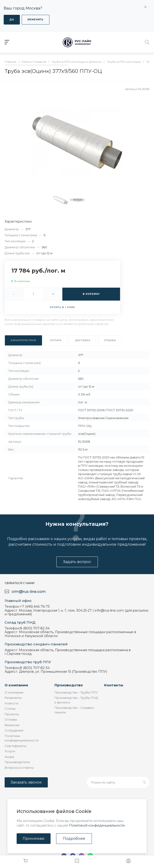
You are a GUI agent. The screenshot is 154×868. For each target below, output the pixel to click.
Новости (12, 703)
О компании (16, 685)
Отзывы (11, 719)
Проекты (12, 714)
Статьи (10, 709)
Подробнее (74, 838)
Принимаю (34, 838)
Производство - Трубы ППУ (76, 692)
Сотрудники (14, 730)
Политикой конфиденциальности (97, 825)
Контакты (114, 685)
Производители (17, 762)
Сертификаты (15, 746)
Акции (9, 757)
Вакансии (12, 725)
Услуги (10, 751)
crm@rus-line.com (29, 592)
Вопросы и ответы (19, 768)
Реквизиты (13, 698)
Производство (69, 685)
